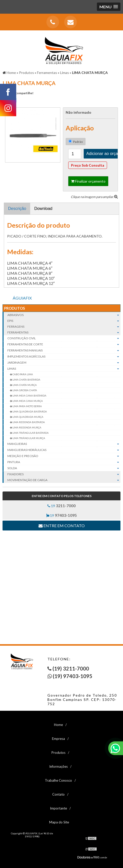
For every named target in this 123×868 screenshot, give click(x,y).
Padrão (76, 142)
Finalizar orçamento (88, 181)
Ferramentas (64, 332)
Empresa (58, 739)
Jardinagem (64, 363)
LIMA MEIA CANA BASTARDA (29, 396)
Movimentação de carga (64, 480)
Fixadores (64, 474)
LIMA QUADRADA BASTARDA (29, 411)
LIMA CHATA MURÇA (24, 385)
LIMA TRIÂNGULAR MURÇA (29, 438)
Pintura (64, 462)
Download (43, 209)
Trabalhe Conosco (58, 780)
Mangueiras (64, 444)
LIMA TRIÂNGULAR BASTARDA (30, 433)
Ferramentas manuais (64, 350)
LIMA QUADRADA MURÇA (28, 417)
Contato (58, 794)
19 (61, 506)
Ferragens (64, 327)
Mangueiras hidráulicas (64, 450)
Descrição (17, 209)
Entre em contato (62, 526)
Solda (64, 468)
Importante (58, 808)
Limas (64, 369)
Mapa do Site (59, 822)
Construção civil (64, 338)
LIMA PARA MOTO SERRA (27, 406)
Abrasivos (64, 315)
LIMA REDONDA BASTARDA (28, 422)
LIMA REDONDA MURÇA (27, 427)
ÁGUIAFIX (22, 298)
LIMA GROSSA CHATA (24, 390)
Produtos (14, 308)
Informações (58, 766)
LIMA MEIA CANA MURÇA (27, 401)
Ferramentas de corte (64, 344)
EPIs (64, 321)
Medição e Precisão (64, 456)
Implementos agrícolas (64, 357)
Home (58, 725)
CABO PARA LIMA (22, 374)
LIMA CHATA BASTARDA (26, 380)
